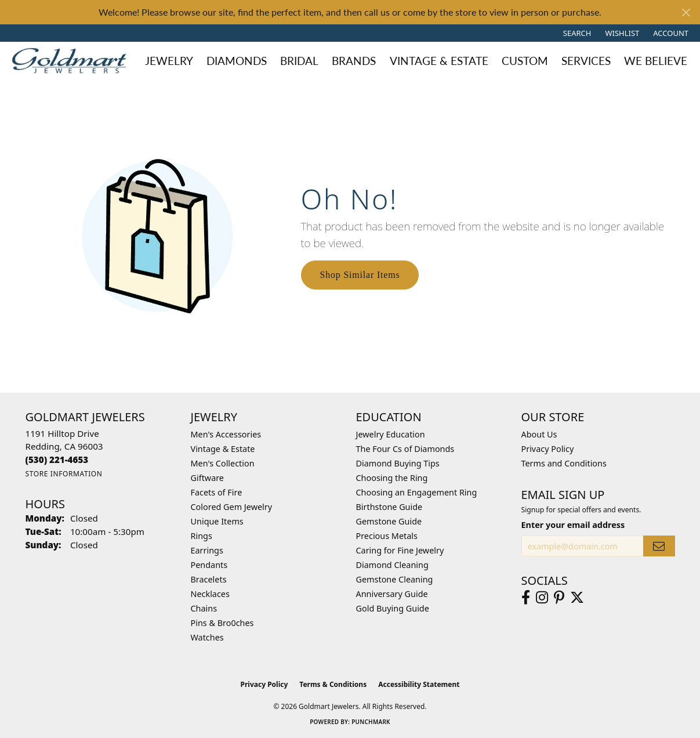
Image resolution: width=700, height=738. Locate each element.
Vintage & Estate (223, 449)
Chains (204, 608)
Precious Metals (387, 536)
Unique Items (217, 521)
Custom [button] (525, 61)
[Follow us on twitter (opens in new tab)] (577, 598)
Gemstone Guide (389, 521)
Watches (207, 637)
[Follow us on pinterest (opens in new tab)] (559, 598)
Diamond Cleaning (392, 565)
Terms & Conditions (333, 684)
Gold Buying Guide (393, 608)
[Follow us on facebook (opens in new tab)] (526, 598)
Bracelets (209, 579)
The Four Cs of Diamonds (405, 449)
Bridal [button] (299, 61)
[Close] (686, 12)
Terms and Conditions (564, 463)
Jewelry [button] (169, 61)
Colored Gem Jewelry (232, 507)
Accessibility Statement (419, 684)
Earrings (207, 550)
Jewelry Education (391, 434)
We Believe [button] (656, 61)
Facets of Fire (217, 492)
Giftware (208, 478)
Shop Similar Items (360, 275)
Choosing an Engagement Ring (417, 492)
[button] (576, 33)
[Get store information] (64, 474)
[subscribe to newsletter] (659, 546)
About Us (539, 434)
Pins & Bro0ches (222, 623)
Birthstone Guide (389, 507)
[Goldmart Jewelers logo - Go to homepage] (72, 60)
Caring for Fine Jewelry (400, 550)
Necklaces (210, 594)
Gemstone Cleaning (395, 579)
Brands (354, 61)
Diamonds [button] (237, 61)
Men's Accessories (226, 434)
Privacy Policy (548, 449)
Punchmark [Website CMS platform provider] (371, 722)
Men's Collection (223, 463)
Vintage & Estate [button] (439, 61)
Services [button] (586, 61)
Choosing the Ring (392, 478)
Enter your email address (573, 525)
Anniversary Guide (392, 594)
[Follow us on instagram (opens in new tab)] (542, 598)
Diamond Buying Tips (398, 463)
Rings (202, 536)
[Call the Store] (57, 460)
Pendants (209, 565)
